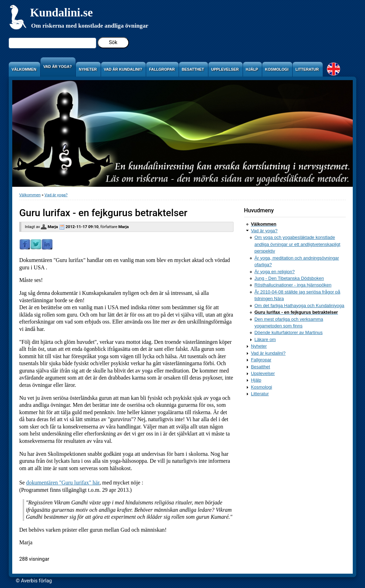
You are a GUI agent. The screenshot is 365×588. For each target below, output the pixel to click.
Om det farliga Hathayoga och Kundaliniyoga (299, 306)
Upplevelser (263, 373)
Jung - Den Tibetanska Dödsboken (289, 278)
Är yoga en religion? (275, 272)
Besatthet (261, 367)
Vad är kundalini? (268, 353)
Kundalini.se (61, 12)
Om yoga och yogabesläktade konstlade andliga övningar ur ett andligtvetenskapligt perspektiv (298, 244)
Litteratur (260, 394)
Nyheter (259, 346)
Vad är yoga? (56, 195)
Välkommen (30, 195)
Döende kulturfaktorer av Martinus (289, 332)
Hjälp (256, 380)
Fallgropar (261, 360)
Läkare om (265, 339)
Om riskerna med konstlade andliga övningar (90, 26)
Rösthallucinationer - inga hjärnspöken (293, 285)
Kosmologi (262, 387)
